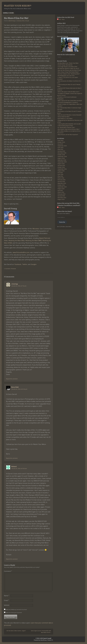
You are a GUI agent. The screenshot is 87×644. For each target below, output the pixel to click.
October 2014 (61, 167)
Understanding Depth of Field (65, 126)
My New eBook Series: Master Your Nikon (68, 63)
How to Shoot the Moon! (64, 117)
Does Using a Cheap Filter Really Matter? (68, 72)
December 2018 (62, 153)
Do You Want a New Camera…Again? (16, 631)
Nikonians (36, 229)
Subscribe (62, 222)
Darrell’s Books (8, 13)
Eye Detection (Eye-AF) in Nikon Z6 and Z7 (68, 68)
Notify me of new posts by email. (14, 612)
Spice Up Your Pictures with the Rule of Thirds (69, 70)
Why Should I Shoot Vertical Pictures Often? (69, 129)
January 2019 (61, 151)
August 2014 (61, 171)
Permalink (14, 269)
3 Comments (7, 269)
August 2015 (61, 164)
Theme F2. (50, 640)
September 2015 (62, 162)
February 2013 (62, 194)
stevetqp (15, 284)
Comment (8, 571)
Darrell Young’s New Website (65, 65)
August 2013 (61, 189)
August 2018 (61, 158)
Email (6, 600)
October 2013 (61, 185)
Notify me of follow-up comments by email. (16, 610)
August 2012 (61, 199)
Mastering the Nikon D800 (33, 240)
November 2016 (62, 160)
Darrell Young (12, 21)
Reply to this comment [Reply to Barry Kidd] (12, 458)
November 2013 (62, 183)
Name (7, 596)
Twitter (25, 264)
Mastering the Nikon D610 (16, 240)
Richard (14, 466)
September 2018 (62, 156)
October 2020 (61, 142)
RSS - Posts (61, 19)
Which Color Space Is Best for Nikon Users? (69, 92)
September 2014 (62, 169)
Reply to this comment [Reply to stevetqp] (12, 379)
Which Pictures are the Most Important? (68, 135)
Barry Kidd (15, 387)
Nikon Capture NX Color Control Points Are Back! (70, 101)
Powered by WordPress (40, 640)
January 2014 (61, 181)
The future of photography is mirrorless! (68, 102)
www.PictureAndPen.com (21, 252)
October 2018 (61, 155)
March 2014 (61, 178)
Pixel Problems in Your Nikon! (65, 118)
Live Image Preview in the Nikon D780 (68, 67)
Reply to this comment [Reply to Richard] (12, 559)
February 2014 (62, 180)
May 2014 (60, 176)
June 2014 (61, 174)
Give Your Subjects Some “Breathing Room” (69, 74)
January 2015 (61, 165)
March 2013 (61, 192)
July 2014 (60, 173)
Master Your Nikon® (18, 6)
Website (7, 605)
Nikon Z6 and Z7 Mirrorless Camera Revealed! (70, 115)
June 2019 (61, 148)
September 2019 (62, 146)
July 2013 (60, 190)
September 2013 (62, 187)
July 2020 (60, 144)
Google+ (34, 264)
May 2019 (60, 149)
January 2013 (61, 196)
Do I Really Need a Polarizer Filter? (66, 127)
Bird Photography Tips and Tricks (66, 76)
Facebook (18, 264)
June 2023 (61, 140)
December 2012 (62, 198)
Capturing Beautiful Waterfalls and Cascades (69, 124)
